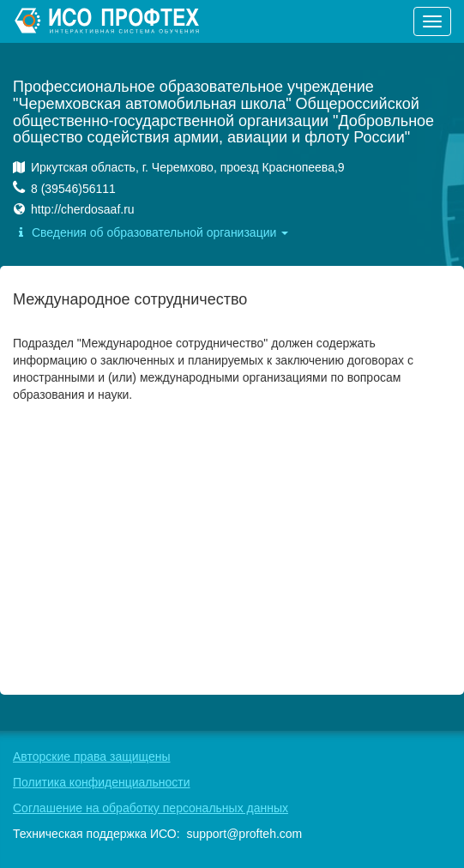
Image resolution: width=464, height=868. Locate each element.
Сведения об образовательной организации (151, 232)
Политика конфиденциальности (102, 782)
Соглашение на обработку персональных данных (151, 808)
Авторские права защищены (92, 756)
